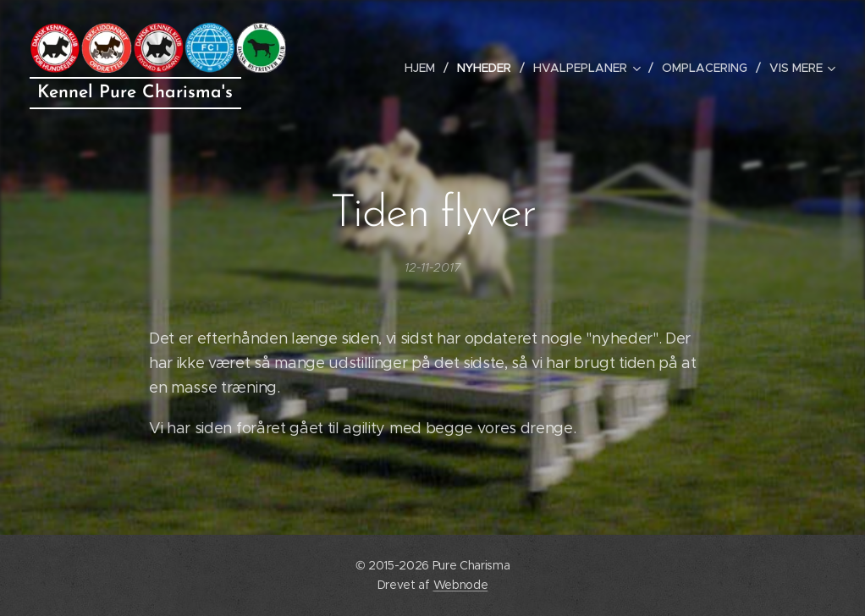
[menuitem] (424, 68)
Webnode (461, 585)
